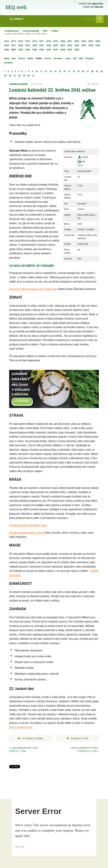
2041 (45, 31)
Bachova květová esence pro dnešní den (33, 289)
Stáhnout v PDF (78, 738)
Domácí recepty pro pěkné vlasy (28, 525)
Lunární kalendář (31, 31)
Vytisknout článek (31, 738)
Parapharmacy (12, 31)
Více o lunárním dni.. (21, 727)
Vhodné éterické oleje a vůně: (26, 533)
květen (55, 31)
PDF (95, 84)
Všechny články (93, 19)
